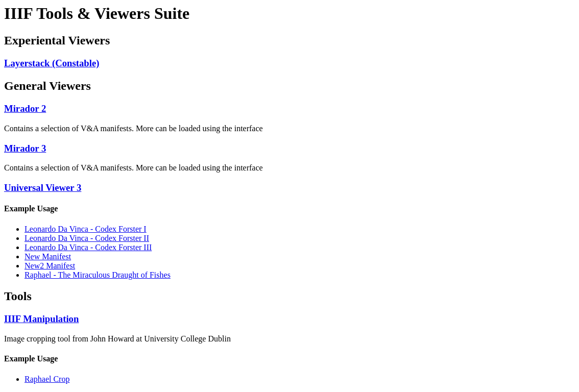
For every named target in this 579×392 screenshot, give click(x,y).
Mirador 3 (25, 148)
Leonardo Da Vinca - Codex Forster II (87, 238)
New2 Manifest (50, 266)
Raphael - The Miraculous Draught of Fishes (98, 275)
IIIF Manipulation (41, 319)
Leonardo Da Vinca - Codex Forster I (86, 229)
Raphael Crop (47, 379)
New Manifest (48, 256)
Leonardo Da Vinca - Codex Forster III (88, 247)
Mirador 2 (25, 108)
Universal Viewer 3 (43, 188)
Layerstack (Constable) (52, 63)
